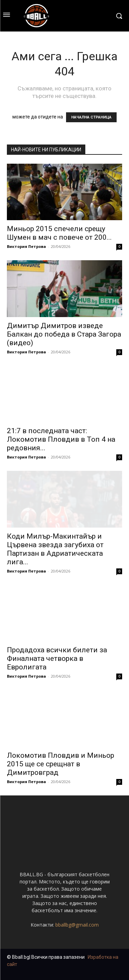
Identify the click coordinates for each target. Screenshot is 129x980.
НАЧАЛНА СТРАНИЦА (91, 117)
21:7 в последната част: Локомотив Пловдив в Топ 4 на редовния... (61, 439)
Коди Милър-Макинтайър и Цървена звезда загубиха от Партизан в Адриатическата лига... (55, 549)
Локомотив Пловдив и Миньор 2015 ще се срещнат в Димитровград (61, 764)
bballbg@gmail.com (77, 925)
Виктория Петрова (26, 246)
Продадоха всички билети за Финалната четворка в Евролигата (57, 658)
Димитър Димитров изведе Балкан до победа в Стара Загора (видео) (64, 334)
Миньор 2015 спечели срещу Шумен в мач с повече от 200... (59, 233)
